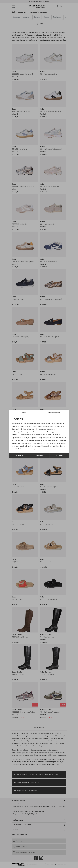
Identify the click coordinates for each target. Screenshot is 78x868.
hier (48, 443)
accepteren (19, 456)
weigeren (40, 456)
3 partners (41, 429)
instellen (59, 456)
